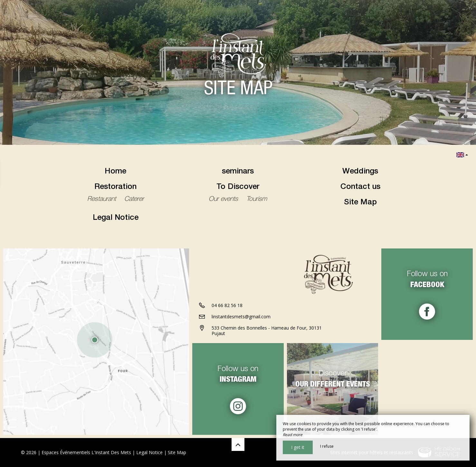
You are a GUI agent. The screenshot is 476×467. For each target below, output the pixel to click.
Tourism (257, 200)
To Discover (238, 187)
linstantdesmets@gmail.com (241, 317)
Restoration (115, 187)
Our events (224, 200)
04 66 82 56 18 (227, 305)
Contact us (360, 187)
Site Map (360, 203)
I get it (298, 447)
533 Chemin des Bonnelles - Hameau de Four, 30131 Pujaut (267, 331)
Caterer (134, 200)
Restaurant (103, 200)
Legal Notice (116, 218)
